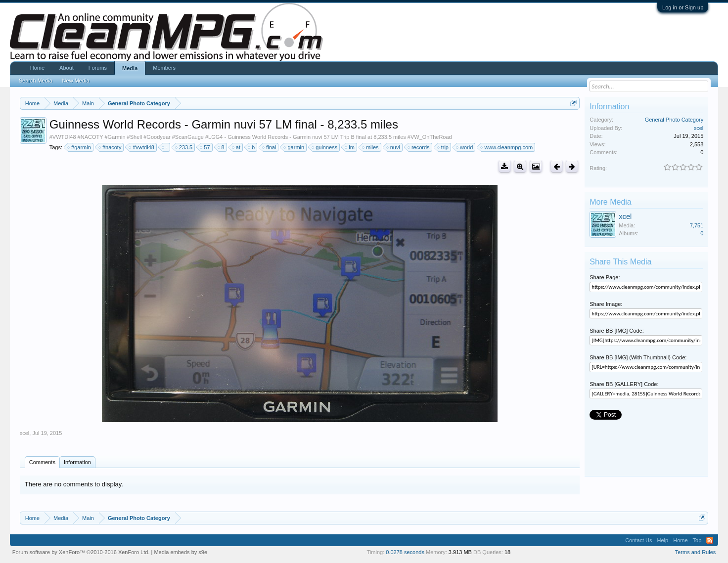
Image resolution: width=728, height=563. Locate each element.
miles (371, 147)
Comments (42, 462)
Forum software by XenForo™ (81, 552)
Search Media (36, 81)
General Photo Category (674, 120)
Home (37, 68)
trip (443, 147)
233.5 (184, 147)
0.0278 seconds (405, 552)
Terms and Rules (696, 552)
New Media (76, 81)
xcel (25, 433)
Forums (98, 68)
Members (164, 68)
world (465, 147)
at (237, 147)
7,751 (697, 225)
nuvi (394, 147)
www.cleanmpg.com (507, 147)
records (419, 147)
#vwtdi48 (142, 147)
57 (205, 147)
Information (77, 462)
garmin (294, 147)
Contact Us (638, 540)
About (67, 68)
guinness (325, 147)
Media (130, 68)
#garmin (80, 147)
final (270, 147)
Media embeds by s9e (181, 552)
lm (350, 147)
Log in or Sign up (683, 7)
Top (697, 540)
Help (663, 540)
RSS (710, 540)
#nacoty (111, 147)
